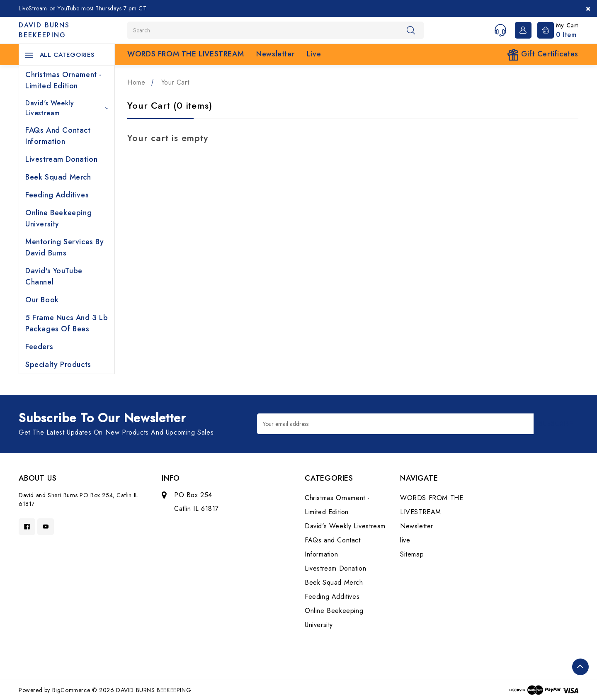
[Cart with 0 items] (556, 29)
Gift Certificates (543, 55)
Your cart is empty (167, 138)
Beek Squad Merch (58, 177)
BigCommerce (71, 690)
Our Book (42, 300)
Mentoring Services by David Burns (65, 247)
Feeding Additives (57, 195)
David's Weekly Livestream (67, 108)
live (314, 54)
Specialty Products (58, 365)
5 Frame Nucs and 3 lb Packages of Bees (67, 323)
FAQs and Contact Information (58, 136)
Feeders (39, 347)
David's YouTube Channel (54, 276)
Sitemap (412, 554)
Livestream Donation (61, 159)
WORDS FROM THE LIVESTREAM (186, 54)
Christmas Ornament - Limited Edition (64, 80)
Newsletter (275, 54)
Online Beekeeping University (58, 218)
